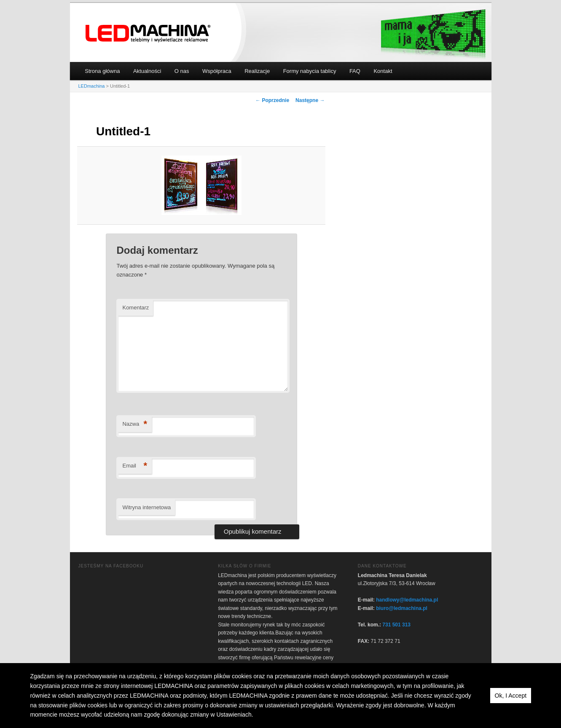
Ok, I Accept (511, 696)
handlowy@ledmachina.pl (407, 600)
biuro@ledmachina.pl (402, 608)
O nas (182, 71)
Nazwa (135, 424)
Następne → (310, 100)
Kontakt (383, 71)
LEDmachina (148, 34)
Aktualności (147, 71)
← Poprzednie (272, 100)
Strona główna (102, 71)
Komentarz (136, 308)
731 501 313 (396, 625)
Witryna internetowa (146, 507)
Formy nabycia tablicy (310, 71)
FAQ (355, 71)
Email (135, 466)
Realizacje (257, 71)
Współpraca (217, 71)
